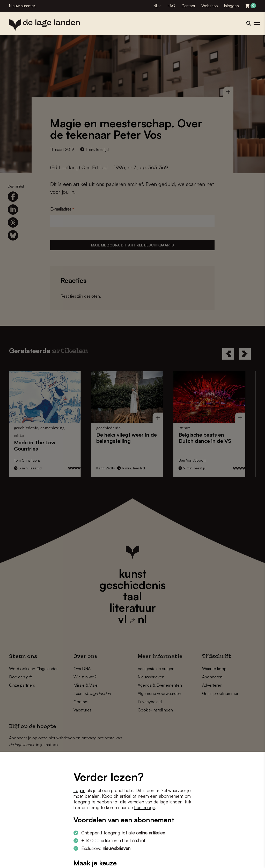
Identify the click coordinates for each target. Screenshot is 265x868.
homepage (145, 807)
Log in (79, 790)
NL (156, 6)
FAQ (171, 6)
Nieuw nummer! (23, 6)
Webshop (210, 6)
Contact (188, 6)
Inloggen (231, 6)
